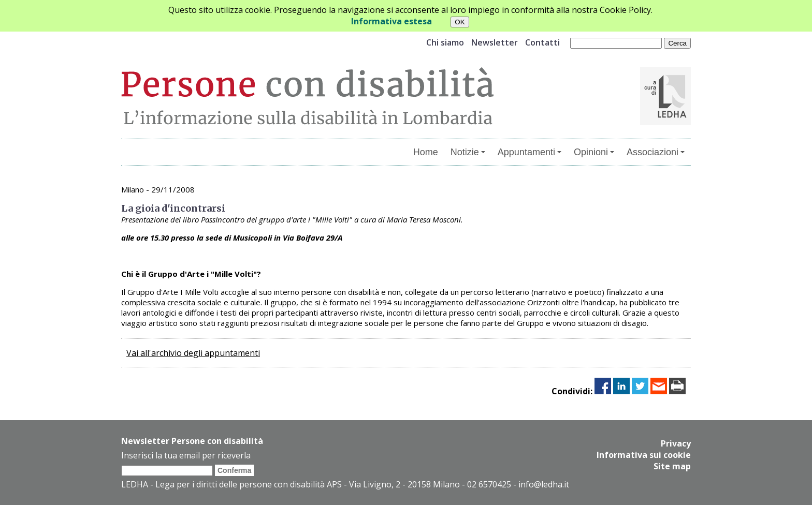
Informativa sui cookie (644, 455)
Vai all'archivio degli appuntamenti (193, 353)
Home (426, 152)
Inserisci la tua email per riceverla (186, 455)
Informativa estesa (392, 21)
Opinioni (594, 152)
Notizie (468, 152)
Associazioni (656, 152)
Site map (672, 466)
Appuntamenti (530, 152)
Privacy (676, 443)
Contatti (542, 42)
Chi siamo (445, 42)
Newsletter (495, 42)
